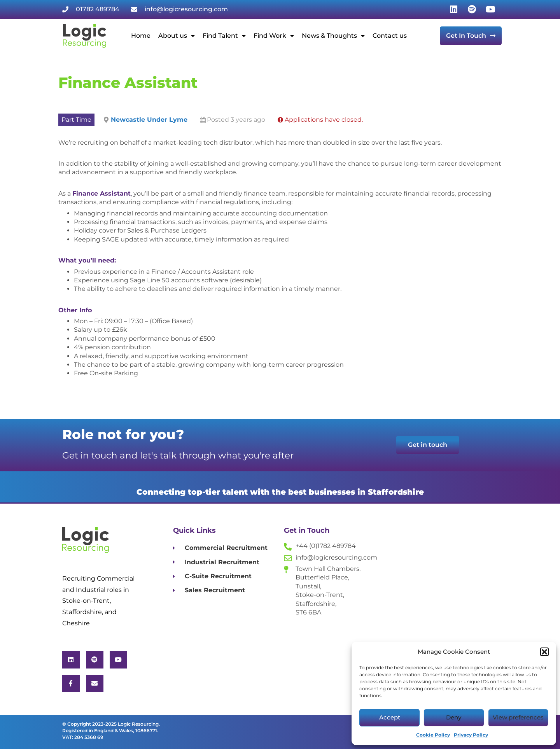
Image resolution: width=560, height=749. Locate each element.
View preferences (518, 717)
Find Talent (224, 36)
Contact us (390, 36)
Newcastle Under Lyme (149, 120)
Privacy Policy (471, 735)
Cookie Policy (433, 735)
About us (177, 36)
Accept (390, 717)
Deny (454, 717)
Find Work (274, 36)
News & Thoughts (333, 36)
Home (141, 36)
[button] (544, 652)
